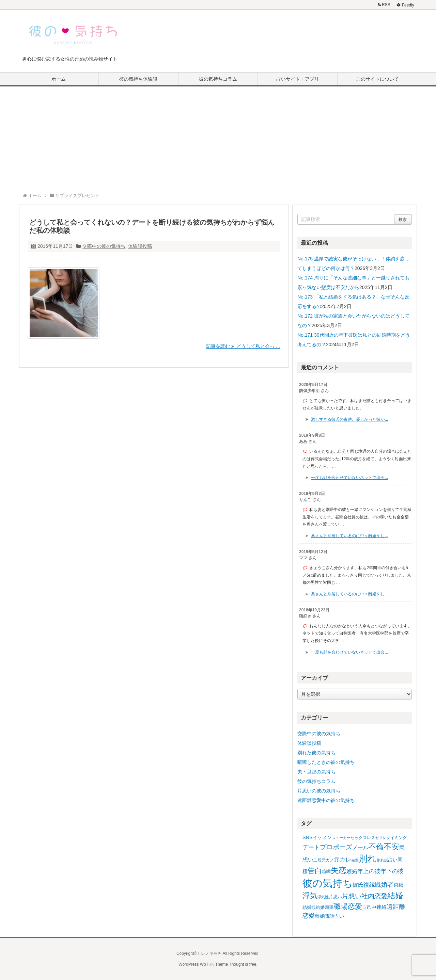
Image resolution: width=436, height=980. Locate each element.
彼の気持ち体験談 (138, 79)
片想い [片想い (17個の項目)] (352, 896)
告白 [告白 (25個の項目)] (315, 871)
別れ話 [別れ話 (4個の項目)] (382, 860)
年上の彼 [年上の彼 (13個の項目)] (369, 871)
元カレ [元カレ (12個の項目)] (342, 860)
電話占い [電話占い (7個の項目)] (334, 916)
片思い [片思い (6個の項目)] (335, 897)
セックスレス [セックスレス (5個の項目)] (363, 838)
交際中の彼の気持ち (104, 246)
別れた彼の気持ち (316, 753)
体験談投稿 (140, 246)
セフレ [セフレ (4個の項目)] (381, 838)
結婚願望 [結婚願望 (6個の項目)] (325, 907)
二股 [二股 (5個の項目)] (317, 860)
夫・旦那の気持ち (316, 772)
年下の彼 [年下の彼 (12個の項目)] (392, 871)
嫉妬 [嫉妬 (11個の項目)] (352, 871)
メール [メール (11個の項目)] (360, 847)
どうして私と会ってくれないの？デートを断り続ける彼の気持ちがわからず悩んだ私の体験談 (152, 226)
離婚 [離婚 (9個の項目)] (320, 916)
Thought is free (243, 964)
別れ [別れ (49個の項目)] (368, 858)
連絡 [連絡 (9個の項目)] (381, 907)
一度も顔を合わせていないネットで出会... (349, 478)
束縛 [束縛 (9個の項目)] (399, 885)
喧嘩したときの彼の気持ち (326, 762)
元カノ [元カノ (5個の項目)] (328, 860)
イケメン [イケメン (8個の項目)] (322, 837)
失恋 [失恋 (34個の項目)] (339, 870)
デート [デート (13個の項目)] (311, 847)
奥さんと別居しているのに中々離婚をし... (349, 536)
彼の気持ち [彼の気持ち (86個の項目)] (328, 883)
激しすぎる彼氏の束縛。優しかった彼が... (349, 419)
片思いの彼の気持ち (319, 791)
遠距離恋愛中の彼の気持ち (326, 800)
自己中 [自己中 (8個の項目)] (369, 907)
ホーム (59, 79)
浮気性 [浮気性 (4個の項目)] (323, 897)
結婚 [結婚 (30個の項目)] (395, 896)
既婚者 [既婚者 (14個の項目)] (384, 885)
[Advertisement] (218, 138)
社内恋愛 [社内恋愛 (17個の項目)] (374, 896)
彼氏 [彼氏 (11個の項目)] (358, 885)
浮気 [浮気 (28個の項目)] (310, 896)
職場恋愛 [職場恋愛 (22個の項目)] (348, 906)
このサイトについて (377, 79)
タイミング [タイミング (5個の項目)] (396, 838)
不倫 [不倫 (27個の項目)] (376, 847)
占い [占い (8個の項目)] (393, 860)
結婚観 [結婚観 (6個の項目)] (309, 907)
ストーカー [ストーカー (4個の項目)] (341, 838)
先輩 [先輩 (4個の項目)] (355, 860)
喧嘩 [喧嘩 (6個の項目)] (326, 872)
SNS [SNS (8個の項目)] (308, 837)
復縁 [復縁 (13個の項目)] (369, 885)
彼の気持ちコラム (218, 79)
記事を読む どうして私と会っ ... (243, 346)
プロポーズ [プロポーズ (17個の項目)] (336, 847)
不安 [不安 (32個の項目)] (391, 847)
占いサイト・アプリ (298, 79)
